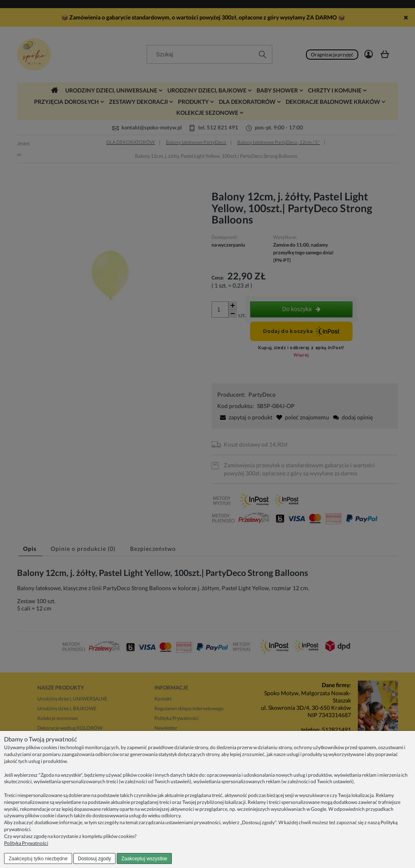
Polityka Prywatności (26, 843)
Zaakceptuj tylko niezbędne (38, 859)
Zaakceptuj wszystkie (144, 859)
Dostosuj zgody (94, 859)
